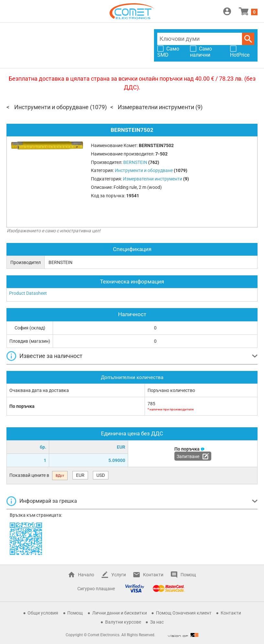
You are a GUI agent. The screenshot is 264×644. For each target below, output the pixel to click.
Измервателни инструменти (156, 107)
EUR (80, 475)
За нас (157, 622)
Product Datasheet (28, 293)
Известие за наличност (51, 356)
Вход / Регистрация (227, 11)
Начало (86, 575)
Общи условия (43, 613)
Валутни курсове (123, 622)
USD (101, 475)
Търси (248, 39)
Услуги (119, 575)
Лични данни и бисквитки (120, 613)
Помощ (188, 575)
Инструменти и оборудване (51, 107)
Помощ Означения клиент (184, 613)
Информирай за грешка (48, 501)
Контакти (153, 575)
